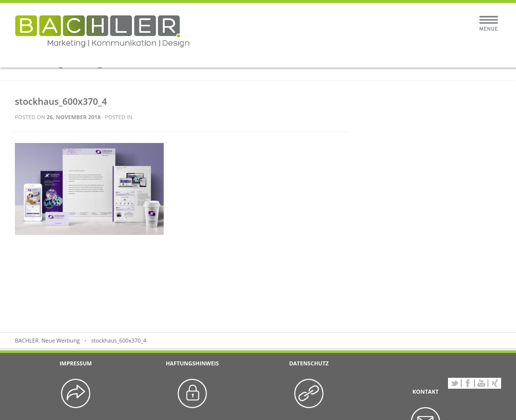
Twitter (454, 383)
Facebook (468, 383)
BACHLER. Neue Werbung (47, 340)
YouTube (481, 383)
